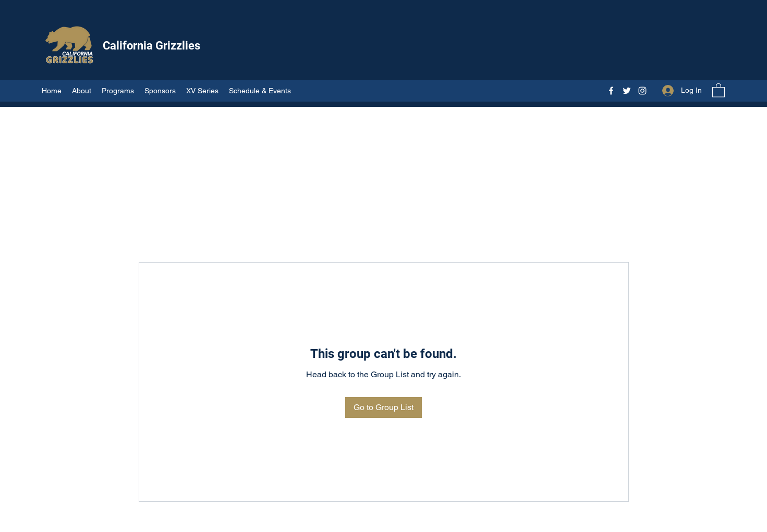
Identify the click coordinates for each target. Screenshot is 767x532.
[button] (719, 90)
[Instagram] (642, 91)
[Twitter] (627, 91)
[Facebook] (611, 91)
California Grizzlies (151, 46)
